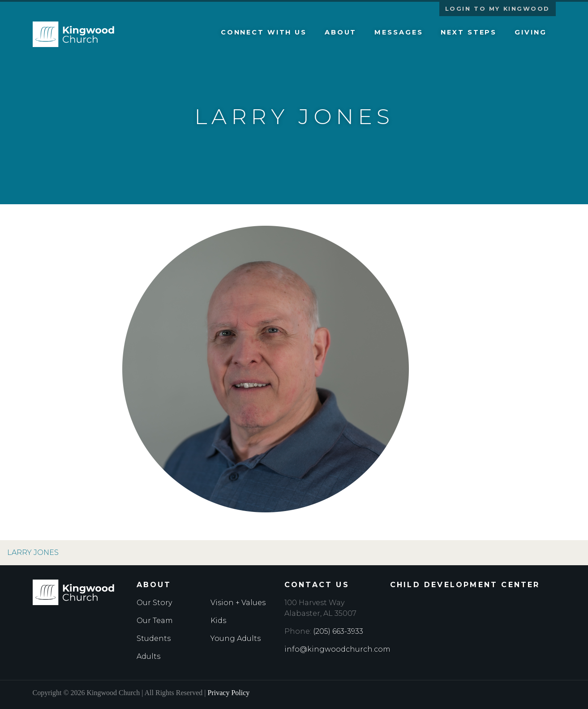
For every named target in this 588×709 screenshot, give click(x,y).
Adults (148, 656)
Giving (530, 32)
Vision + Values (238, 603)
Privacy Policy (229, 693)
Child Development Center (465, 585)
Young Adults (236, 638)
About (341, 32)
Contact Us (317, 585)
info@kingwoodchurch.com (337, 649)
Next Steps (469, 32)
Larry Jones (33, 552)
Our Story (154, 603)
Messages (399, 32)
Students (154, 638)
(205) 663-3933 (338, 631)
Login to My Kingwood (498, 9)
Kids (218, 621)
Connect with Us (264, 32)
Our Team (155, 621)
